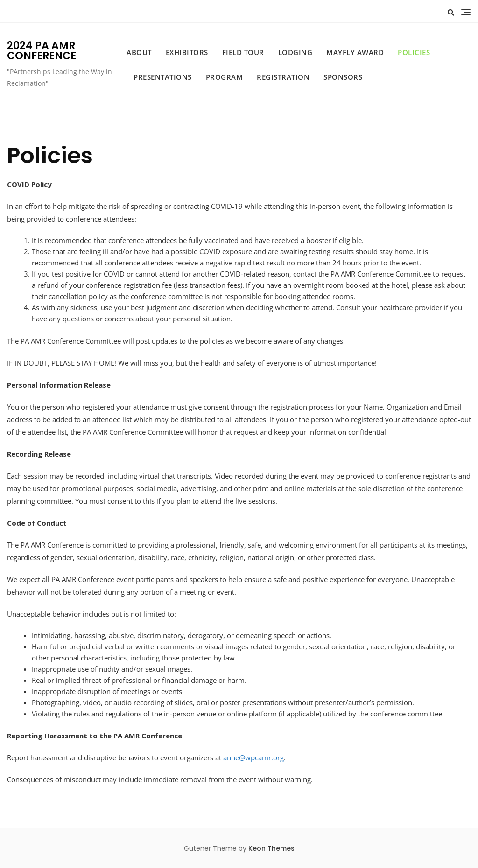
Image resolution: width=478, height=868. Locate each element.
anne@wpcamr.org (253, 757)
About (139, 52)
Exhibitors (187, 52)
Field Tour (243, 52)
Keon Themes (271, 848)
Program (225, 77)
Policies (414, 52)
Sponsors (343, 77)
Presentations (163, 77)
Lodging (295, 52)
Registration (283, 77)
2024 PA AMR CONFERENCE (42, 51)
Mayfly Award (355, 52)
